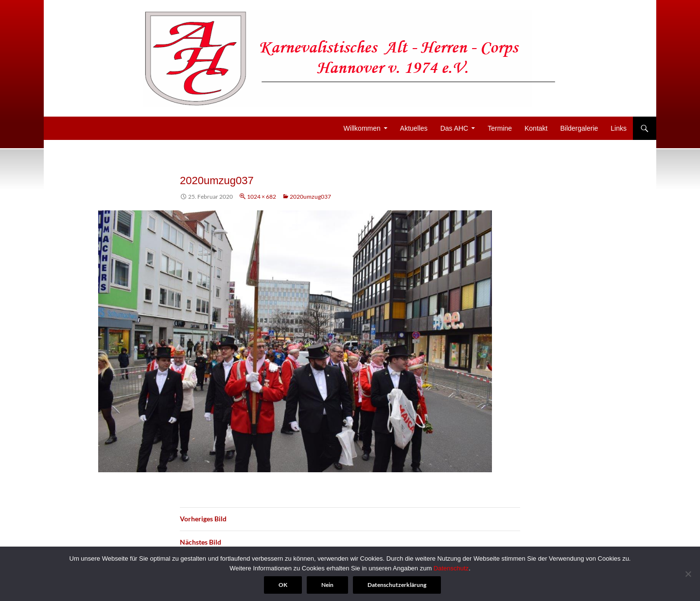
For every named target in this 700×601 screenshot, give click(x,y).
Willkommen (362, 128)
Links (619, 128)
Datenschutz (451, 568)
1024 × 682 (262, 197)
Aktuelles (414, 128)
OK (283, 585)
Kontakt (536, 128)
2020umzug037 (310, 197)
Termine (500, 128)
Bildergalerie (579, 128)
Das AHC (455, 128)
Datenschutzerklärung (397, 585)
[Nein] (688, 574)
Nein (327, 585)
